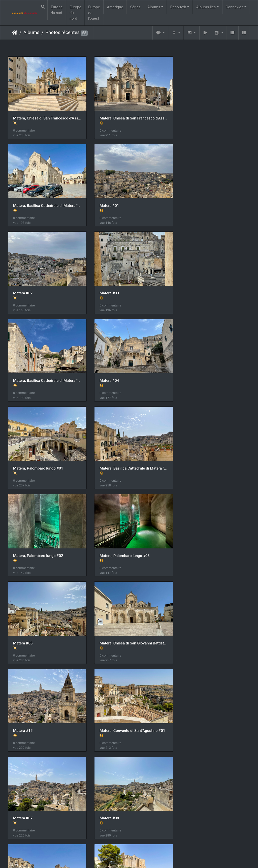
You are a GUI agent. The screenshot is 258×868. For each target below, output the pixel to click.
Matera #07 (106, 543)
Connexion (235, 7)
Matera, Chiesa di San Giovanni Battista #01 (129, 457)
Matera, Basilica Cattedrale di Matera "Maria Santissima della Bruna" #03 (46, 372)
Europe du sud (57, 10)
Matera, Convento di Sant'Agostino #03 (129, 628)
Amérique (115, 7)
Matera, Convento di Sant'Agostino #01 (46, 543)
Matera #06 (23, 457)
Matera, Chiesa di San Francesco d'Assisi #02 (129, 116)
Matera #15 (189, 457)
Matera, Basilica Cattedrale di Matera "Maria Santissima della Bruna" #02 (46, 287)
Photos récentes (62, 33)
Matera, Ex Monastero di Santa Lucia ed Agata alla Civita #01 (129, 713)
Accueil (15, 33)
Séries (135, 7)
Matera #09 (189, 628)
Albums (154, 7)
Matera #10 (23, 713)
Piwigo (126, 858)
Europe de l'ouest (94, 13)
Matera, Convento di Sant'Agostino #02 (46, 628)
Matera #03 (189, 201)
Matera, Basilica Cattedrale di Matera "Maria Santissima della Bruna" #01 (212, 116)
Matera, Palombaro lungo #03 (205, 372)
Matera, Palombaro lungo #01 (205, 287)
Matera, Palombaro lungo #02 (122, 372)
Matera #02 (106, 201)
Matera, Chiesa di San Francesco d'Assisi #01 (46, 116)
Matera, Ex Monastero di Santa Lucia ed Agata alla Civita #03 (46, 799)
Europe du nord (75, 13)
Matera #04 (106, 287)
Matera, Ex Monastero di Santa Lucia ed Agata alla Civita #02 (212, 713)
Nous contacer (147, 858)
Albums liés (206, 7)
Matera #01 (23, 201)
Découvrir (178, 7)
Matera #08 (189, 543)
